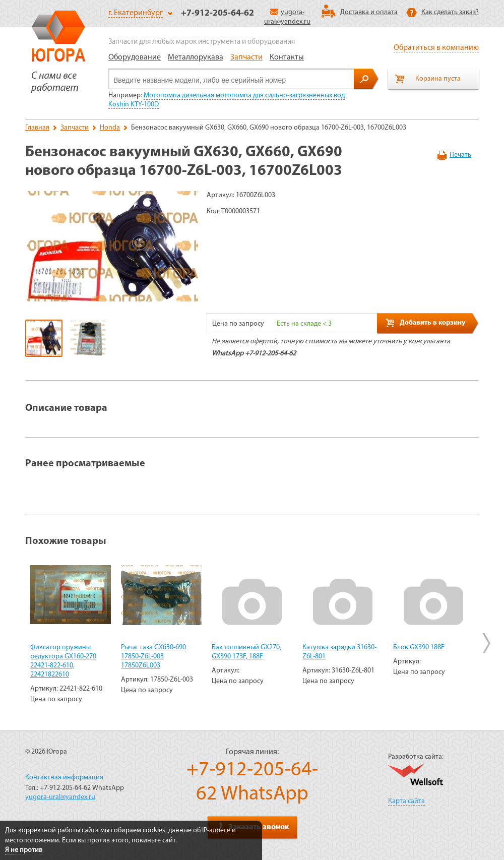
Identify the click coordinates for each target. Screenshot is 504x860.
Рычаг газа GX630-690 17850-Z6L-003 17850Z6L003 (153, 657)
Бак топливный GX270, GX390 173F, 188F (246, 652)
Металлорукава (196, 57)
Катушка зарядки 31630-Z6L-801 (339, 652)
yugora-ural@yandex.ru (60, 797)
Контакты (287, 57)
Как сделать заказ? (450, 12)
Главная (37, 128)
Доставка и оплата (369, 12)
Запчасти (246, 57)
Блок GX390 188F (419, 648)
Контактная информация (64, 778)
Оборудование (135, 57)
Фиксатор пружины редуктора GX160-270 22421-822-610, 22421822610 (63, 661)
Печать (460, 155)
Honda (110, 128)
